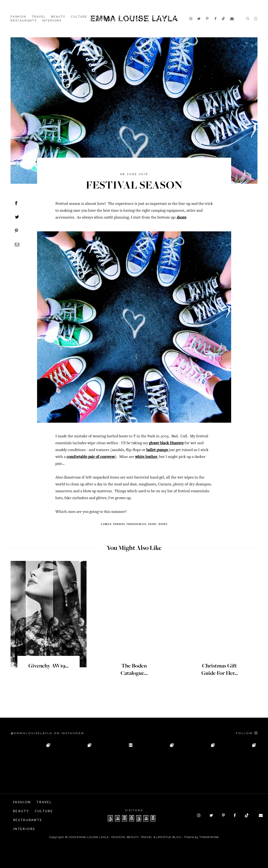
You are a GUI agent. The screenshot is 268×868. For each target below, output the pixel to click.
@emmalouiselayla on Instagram (47, 733)
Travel (39, 17)
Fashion (18, 17)
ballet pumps (157, 450)
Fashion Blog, (137, 524)
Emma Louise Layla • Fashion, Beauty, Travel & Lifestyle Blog (129, 837)
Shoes (163, 524)
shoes (181, 218)
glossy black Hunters (166, 443)
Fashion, (119, 524)
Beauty (58, 17)
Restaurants (24, 20)
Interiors (52, 20)
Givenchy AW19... (48, 666)
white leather (146, 457)
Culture (79, 17)
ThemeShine (209, 837)
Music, (153, 524)
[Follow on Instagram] (247, 733)
